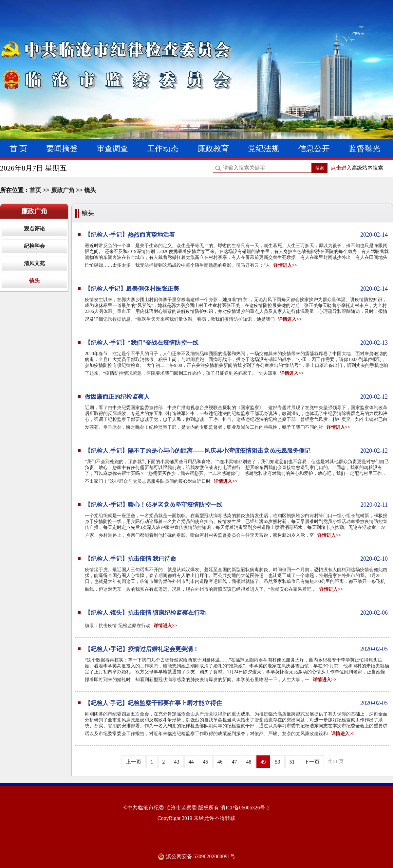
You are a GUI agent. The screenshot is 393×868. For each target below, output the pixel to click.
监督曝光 (365, 149)
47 (234, 762)
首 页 (18, 149)
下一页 (312, 762)
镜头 (90, 190)
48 (249, 762)
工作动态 (163, 149)
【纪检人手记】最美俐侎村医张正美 (236, 289)
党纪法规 (264, 149)
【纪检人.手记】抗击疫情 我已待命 (236, 559)
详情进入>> (285, 265)
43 (177, 762)
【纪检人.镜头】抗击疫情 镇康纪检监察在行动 (236, 613)
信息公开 (314, 149)
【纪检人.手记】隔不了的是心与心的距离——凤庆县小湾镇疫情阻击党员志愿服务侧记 (236, 451)
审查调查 (112, 149)
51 (292, 762)
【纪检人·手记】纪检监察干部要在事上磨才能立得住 (236, 703)
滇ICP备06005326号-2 (245, 808)
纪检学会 (34, 246)
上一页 (134, 762)
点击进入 (341, 168)
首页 (35, 190)
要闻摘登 (62, 149)
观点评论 (34, 229)
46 (220, 762)
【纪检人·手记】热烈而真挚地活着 (236, 235)
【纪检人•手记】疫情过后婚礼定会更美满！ (236, 649)
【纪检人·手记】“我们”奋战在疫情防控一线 (236, 343)
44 (191, 762)
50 (278, 762)
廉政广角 (63, 190)
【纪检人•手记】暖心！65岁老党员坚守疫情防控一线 (236, 505)
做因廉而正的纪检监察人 (236, 397)
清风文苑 (34, 263)
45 (206, 762)
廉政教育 (213, 149)
